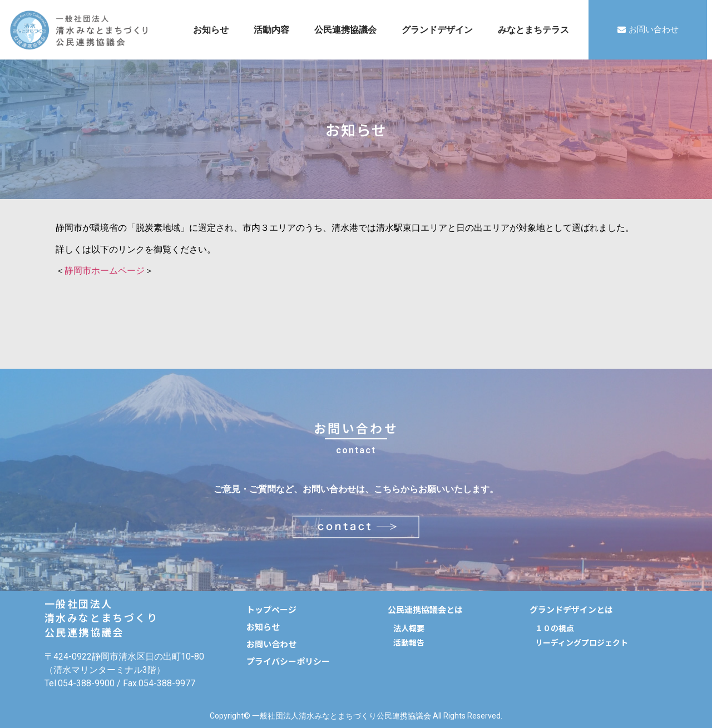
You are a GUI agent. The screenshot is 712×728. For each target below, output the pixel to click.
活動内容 (271, 30)
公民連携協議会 (345, 30)
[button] (648, 30)
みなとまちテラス (533, 30)
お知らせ (211, 30)
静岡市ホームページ (105, 271)
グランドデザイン (437, 30)
